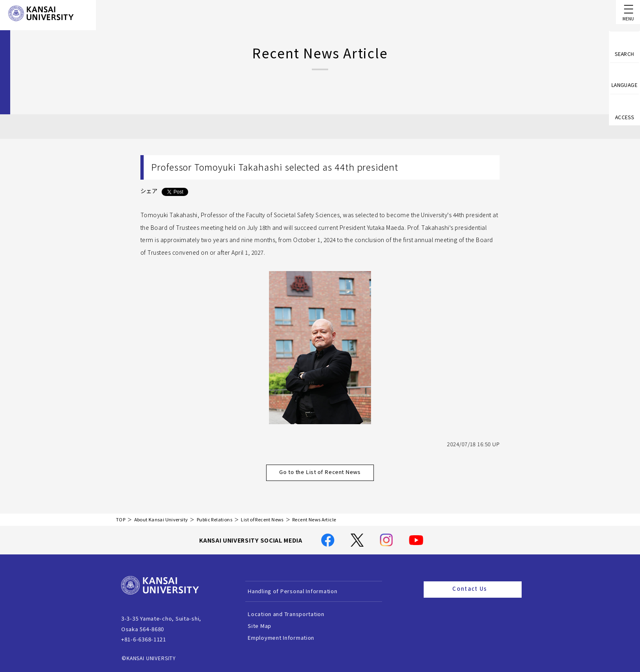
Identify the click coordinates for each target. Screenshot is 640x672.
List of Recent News (262, 520)
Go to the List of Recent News (329, 472)
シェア (149, 191)
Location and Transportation (295, 614)
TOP (121, 520)
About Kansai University (161, 520)
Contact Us (484, 589)
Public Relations (214, 520)
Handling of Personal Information (301, 591)
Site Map (269, 626)
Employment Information (290, 638)
